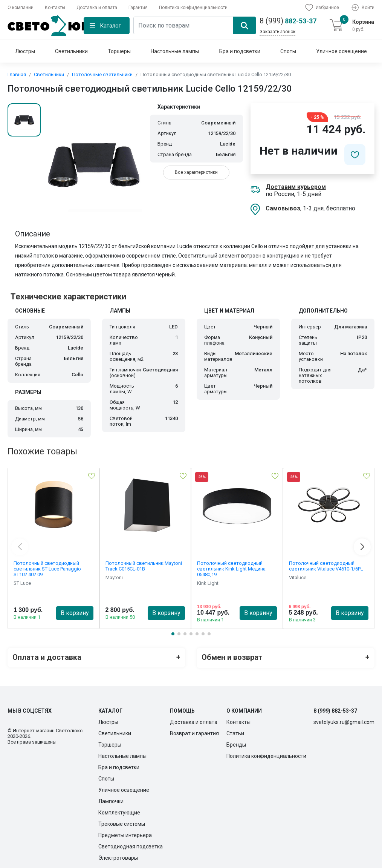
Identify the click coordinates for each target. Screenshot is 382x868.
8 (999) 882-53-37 (335, 709)
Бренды (236, 743)
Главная (17, 74)
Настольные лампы (175, 51)
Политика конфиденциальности (193, 8)
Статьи (235, 732)
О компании (21, 8)
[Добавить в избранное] (355, 155)
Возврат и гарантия (194, 732)
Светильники (71, 51)
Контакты (55, 8)
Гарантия (138, 8)
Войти (362, 8)
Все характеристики (196, 172)
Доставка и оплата (97, 8)
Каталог (110, 26)
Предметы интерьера (125, 834)
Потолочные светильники (102, 74)
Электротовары (118, 856)
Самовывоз (283, 208)
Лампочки (111, 800)
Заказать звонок (277, 32)
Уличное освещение (342, 51)
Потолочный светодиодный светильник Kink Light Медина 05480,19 (231, 569)
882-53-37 (288, 21)
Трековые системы (122, 822)
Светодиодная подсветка (131, 845)
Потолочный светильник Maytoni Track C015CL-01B (144, 566)
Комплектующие (119, 811)
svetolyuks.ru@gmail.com (344, 721)
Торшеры (119, 51)
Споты (288, 51)
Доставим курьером (296, 187)
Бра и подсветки (240, 51)
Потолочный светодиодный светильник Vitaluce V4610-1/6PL (326, 566)
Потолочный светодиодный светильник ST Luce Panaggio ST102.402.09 (47, 569)
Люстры (25, 51)
